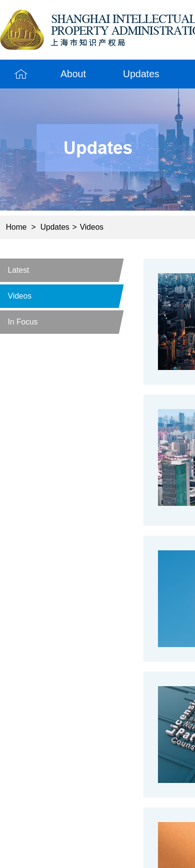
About (73, 74)
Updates (141, 74)
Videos (92, 227)
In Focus (23, 322)
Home (21, 74)
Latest (19, 270)
